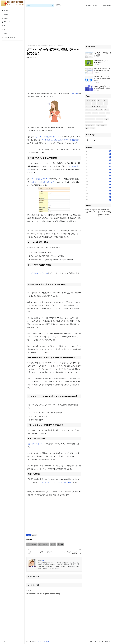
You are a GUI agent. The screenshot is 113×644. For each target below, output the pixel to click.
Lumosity (102, 113)
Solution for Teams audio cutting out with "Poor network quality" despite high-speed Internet (104, 213)
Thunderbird (99, 122)
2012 (98, 194)
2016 (98, 182)
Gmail (99, 107)
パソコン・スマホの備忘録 (42, 641)
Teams (92, 122)
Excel (106, 104)
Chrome (100, 101)
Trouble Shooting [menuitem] (8, 37)
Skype (107, 119)
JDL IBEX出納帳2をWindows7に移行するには (102, 62)
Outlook (88, 119)
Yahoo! (93, 128)
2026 (98, 151)
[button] (58, 6)
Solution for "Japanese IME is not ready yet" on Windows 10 (91, 211)
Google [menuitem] (5, 18)
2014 (98, 188)
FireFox (88, 107)
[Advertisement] (69, 28)
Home (88, 6)
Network (103, 116)
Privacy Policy (106, 6)
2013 (98, 191)
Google (104, 107)
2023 (98, 160)
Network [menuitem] (6, 26)
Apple (94, 101)
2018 (98, 175)
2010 (98, 200)
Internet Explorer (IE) (97, 110)
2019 (98, 172)
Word (87, 128)
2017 (98, 179)
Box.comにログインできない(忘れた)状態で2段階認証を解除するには (102, 78)
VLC (98, 125)
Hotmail (88, 110)
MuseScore (96, 116)
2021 (98, 166)
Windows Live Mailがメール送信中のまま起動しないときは (102, 70)
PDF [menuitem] (4, 30)
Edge (94, 104)
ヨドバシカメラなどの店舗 (62, 482)
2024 (98, 157)
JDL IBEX (88, 113)
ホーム (28, 45)
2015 (98, 185)
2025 (98, 154)
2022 (98, 163)
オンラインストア (45, 482)
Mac (108, 113)
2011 (98, 197)
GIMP (93, 107)
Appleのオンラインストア (41, 179)
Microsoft (88, 116)
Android (88, 101)
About (96, 6)
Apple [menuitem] (5, 14)
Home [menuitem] (5, 10)
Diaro (105, 101)
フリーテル (74, 93)
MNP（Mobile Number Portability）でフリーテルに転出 (59, 140)
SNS (87, 122)
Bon (28, 57)
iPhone (33, 45)
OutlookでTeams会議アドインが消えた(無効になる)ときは (102, 87)
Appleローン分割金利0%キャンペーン (49, 137)
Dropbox (88, 104)
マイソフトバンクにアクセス (38, 273)
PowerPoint (100, 119)
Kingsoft (95, 113)
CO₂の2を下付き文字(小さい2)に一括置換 (102, 54)
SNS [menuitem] (4, 33)
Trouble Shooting (90, 125)
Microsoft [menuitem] (6, 22)
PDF (93, 119)
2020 (98, 169)
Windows (104, 125)
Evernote (100, 104)
